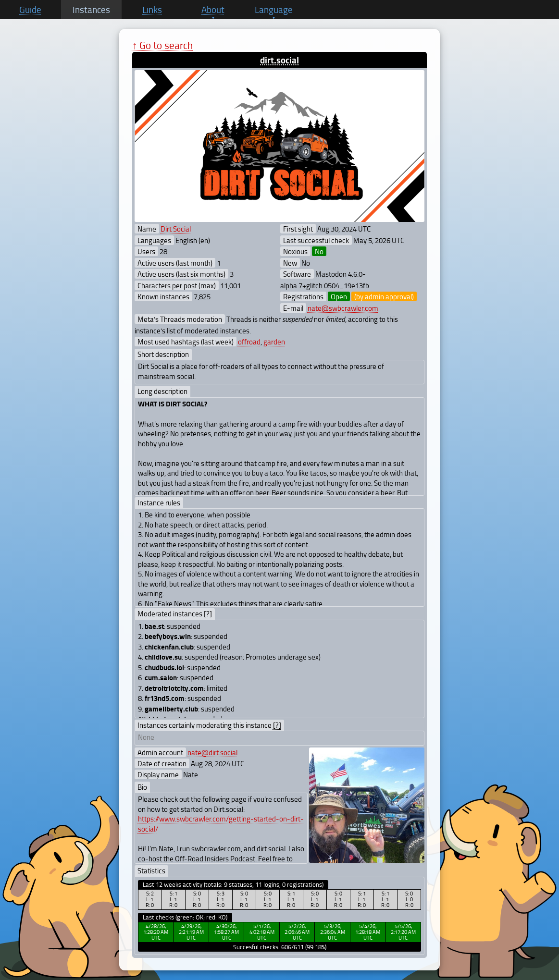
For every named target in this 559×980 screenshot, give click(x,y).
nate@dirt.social (212, 752)
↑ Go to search (163, 45)
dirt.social (279, 60)
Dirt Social (176, 229)
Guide (30, 10)
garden (274, 342)
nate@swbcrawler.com (343, 308)
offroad (249, 342)
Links (152, 10)
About (213, 10)
